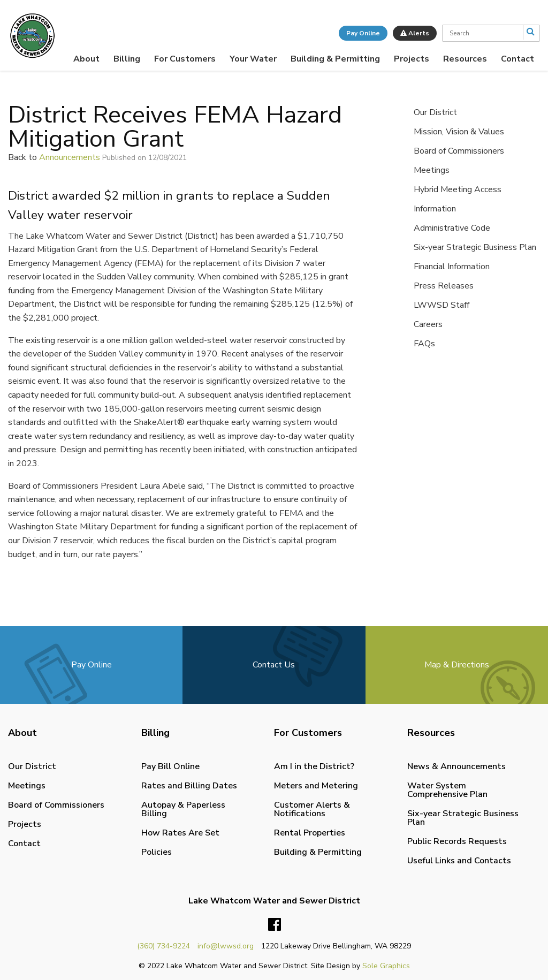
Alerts (415, 33)
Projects (412, 59)
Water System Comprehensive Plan (447, 790)
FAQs (424, 344)
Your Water (253, 59)
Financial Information (452, 267)
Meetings (432, 170)
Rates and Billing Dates (189, 786)
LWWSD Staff (442, 305)
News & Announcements (456, 766)
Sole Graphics (386, 966)
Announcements (70, 157)
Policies (157, 852)
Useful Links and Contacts (459, 861)
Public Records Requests (457, 841)
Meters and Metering (316, 786)
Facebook (275, 925)
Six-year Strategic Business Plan (475, 247)
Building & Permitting (335, 59)
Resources (465, 59)
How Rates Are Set (180, 833)
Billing (127, 59)
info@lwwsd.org (226, 946)
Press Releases (444, 286)
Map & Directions (457, 665)
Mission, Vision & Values (459, 132)
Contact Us (274, 665)
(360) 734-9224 (163, 946)
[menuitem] (86, 59)
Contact (517, 59)
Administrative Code (452, 228)
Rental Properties (310, 833)
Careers (428, 324)
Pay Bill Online (170, 766)
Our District (435, 112)
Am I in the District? (314, 766)
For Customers (185, 59)
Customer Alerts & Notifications (312, 809)
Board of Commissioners (459, 151)
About (86, 59)
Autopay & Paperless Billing (183, 809)
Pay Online (363, 33)
